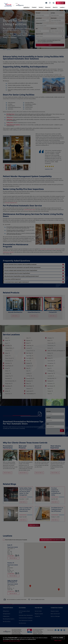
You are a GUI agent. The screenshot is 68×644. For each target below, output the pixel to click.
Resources (48, 7)
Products (34, 7)
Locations (62, 7)
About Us (55, 7)
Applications (26, 7)
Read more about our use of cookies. (12, 641)
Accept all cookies (58, 638)
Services (41, 7)
